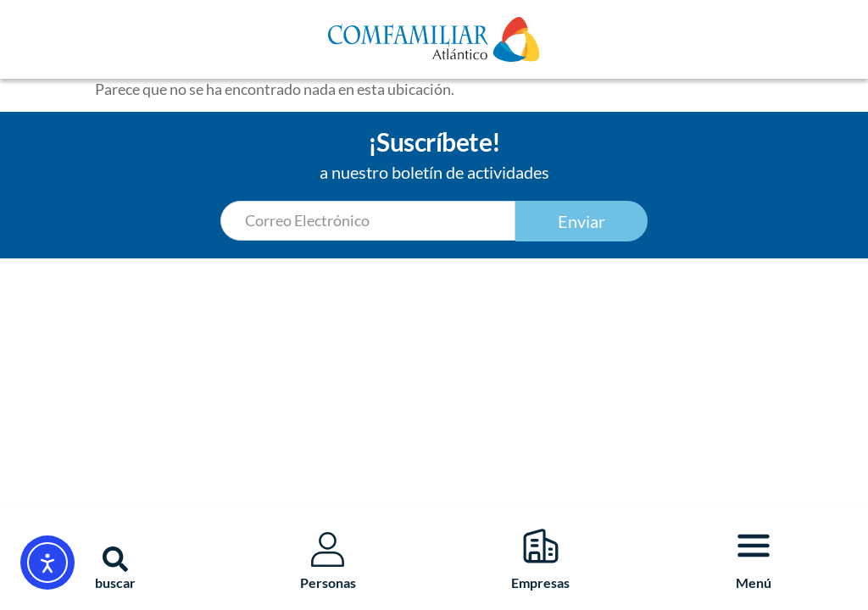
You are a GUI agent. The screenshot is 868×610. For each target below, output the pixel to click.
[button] (115, 559)
